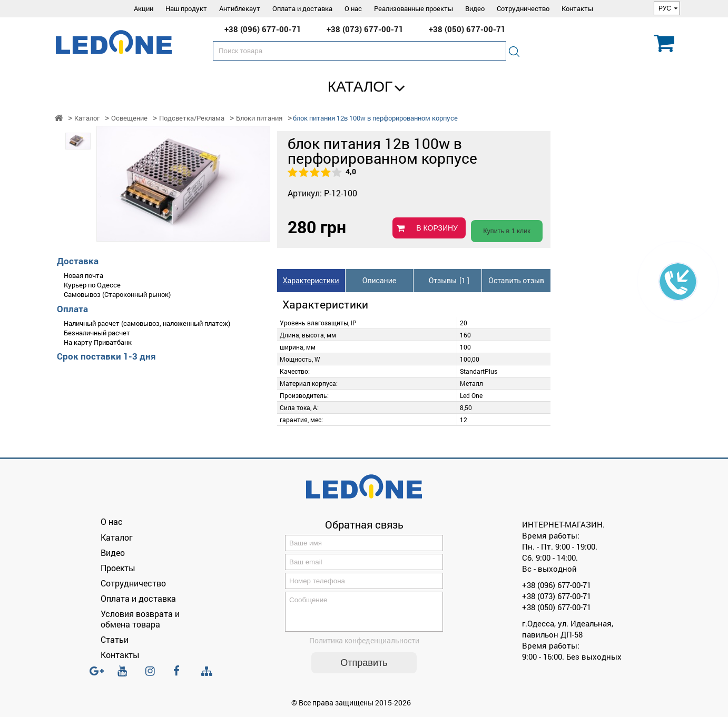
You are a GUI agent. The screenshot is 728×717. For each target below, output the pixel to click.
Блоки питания (259, 118)
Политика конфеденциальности (364, 647)
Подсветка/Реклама (192, 118)
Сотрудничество (523, 8)
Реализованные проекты (414, 8)
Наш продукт (186, 8)
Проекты (118, 568)
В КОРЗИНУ (437, 228)
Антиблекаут (240, 8)
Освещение (129, 118)
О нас (353, 8)
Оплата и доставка (302, 8)
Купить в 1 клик (507, 231)
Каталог (360, 87)
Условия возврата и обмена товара (140, 619)
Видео (475, 8)
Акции (144, 8)
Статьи (115, 639)
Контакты (577, 8)
